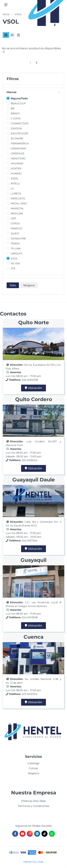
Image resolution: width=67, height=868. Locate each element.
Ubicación (33, 388)
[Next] (37, 63)
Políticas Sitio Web (33, 801)
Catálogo (33, 763)
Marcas (33, 92)
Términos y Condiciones (34, 806)
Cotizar (33, 768)
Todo (13, 285)
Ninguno (29, 285)
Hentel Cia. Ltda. (33, 862)
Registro (34, 773)
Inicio (6, 14)
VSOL (18, 14)
